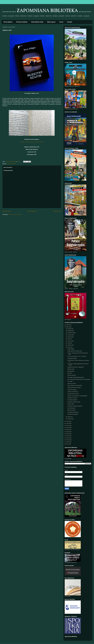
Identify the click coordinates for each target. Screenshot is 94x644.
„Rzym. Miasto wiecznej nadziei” (75, 385)
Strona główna (8, 22)
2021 (68, 428)
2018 (68, 434)
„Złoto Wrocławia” (71, 408)
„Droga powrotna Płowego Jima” (75, 351)
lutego (69, 417)
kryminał (9, 164)
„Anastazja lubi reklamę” (73, 412)
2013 (68, 444)
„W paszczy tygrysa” (72, 390)
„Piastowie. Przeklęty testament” (75, 406)
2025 (68, 327)
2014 (68, 442)
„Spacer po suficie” (72, 383)
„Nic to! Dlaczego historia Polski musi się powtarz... (79, 379)
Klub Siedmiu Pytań (37, 22)
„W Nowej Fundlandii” (72, 400)
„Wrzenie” (69, 373)
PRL (15, 164)
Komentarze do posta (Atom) (15, 214)
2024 (68, 421)
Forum (61, 22)
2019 (68, 432)
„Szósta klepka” (71, 349)
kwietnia (70, 345)
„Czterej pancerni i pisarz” (73, 394)
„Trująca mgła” (71, 404)
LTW (12, 164)
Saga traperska (71, 371)
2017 (68, 436)
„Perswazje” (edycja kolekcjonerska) (76, 377)
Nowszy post (7, 211)
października (71, 333)
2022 (68, 426)
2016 (68, 438)
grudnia (69, 329)
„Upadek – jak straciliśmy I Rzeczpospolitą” (77, 396)
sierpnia (70, 337)
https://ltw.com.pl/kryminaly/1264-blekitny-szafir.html (32, 142)
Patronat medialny (22, 22)
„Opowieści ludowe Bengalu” (74, 402)
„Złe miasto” (70, 381)
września (70, 335)
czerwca (70, 341)
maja (69, 343)
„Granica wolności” (72, 375)
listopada (70, 331)
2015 (68, 440)
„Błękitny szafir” (71, 369)
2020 (68, 430)
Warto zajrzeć (51, 22)
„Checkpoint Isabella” (72, 358)
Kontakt (70, 22)
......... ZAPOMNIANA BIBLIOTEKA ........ (47, 11)
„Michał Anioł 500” (71, 410)
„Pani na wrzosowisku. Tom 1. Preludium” (77, 356)
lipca (69, 339)
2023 (68, 423)
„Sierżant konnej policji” (73, 414)
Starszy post (57, 211)
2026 (68, 325)
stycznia (70, 419)
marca (69, 347)
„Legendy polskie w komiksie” (74, 388)
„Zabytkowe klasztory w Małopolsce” (76, 367)
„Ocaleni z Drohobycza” (73, 392)
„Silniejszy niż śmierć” (72, 398)
